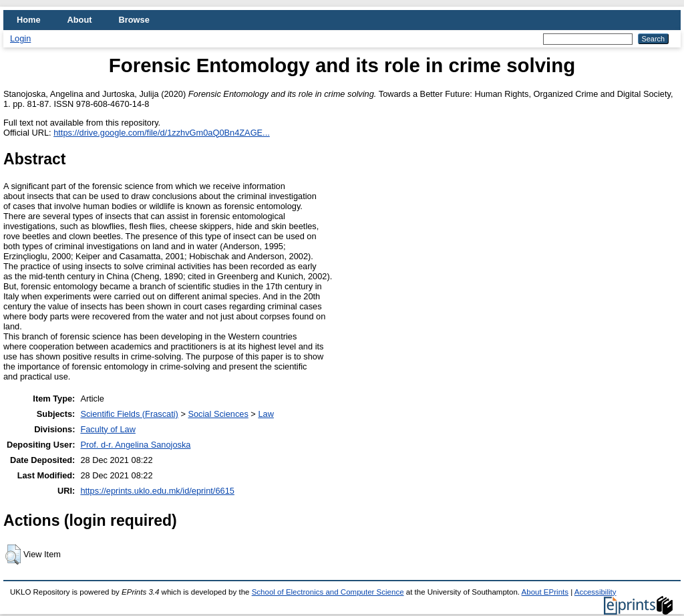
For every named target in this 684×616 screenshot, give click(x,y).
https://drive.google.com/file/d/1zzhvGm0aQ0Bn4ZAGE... (162, 133)
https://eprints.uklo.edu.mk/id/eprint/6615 (157, 491)
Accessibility (595, 592)
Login (20, 38)
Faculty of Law (108, 429)
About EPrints (545, 592)
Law (266, 414)
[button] (13, 555)
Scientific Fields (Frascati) (129, 414)
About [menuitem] (80, 20)
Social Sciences (218, 414)
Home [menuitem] (29, 20)
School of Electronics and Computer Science (328, 592)
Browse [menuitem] (134, 20)
